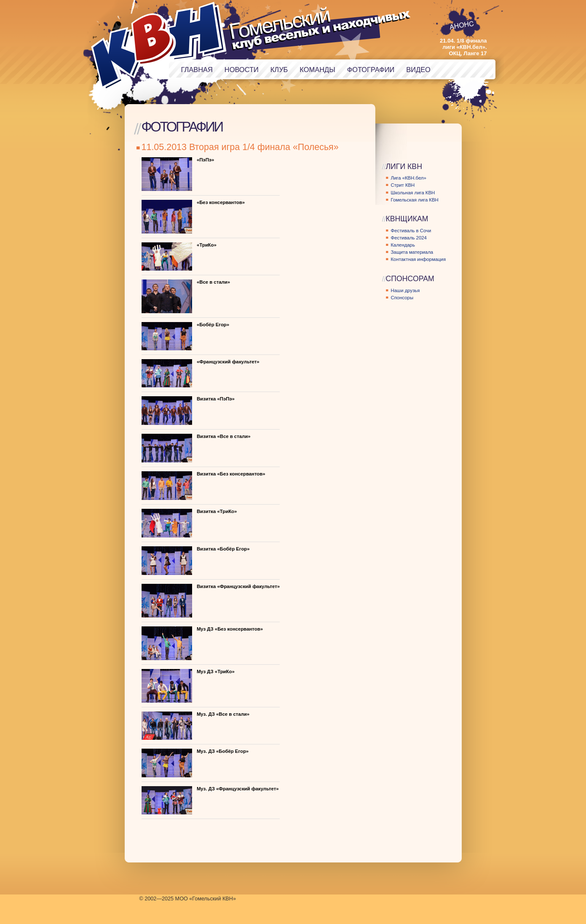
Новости (242, 70)
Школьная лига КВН (413, 193)
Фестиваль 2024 (409, 238)
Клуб (279, 70)
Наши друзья (405, 290)
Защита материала (412, 252)
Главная (197, 70)
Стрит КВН (403, 185)
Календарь (403, 245)
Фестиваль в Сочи (411, 231)
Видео (418, 70)
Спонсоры (402, 298)
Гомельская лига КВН (415, 200)
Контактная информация (419, 259)
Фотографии (371, 70)
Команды (317, 70)
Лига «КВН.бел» (409, 178)
